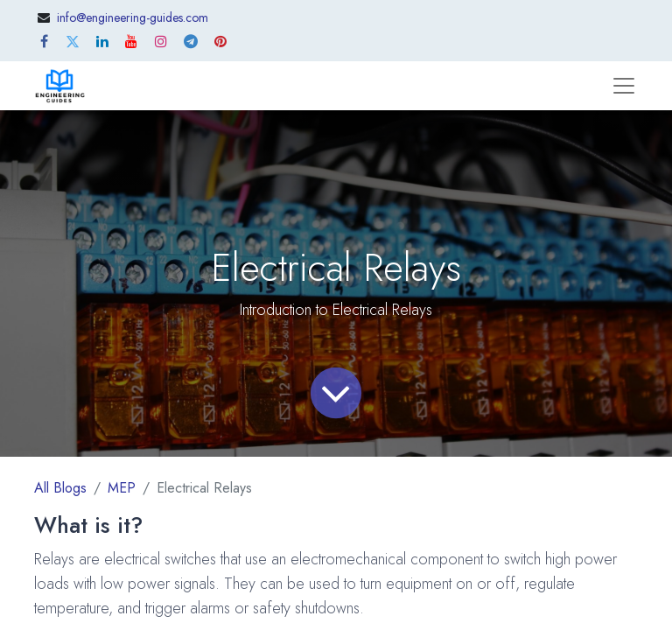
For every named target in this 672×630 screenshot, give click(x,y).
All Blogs (60, 488)
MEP (122, 488)
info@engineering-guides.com (133, 17)
